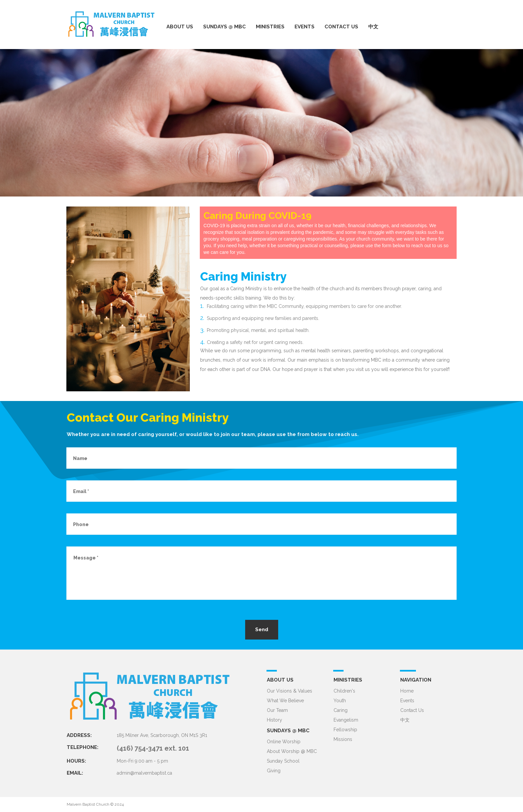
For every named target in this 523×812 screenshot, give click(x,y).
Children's (344, 691)
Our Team (277, 710)
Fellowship (345, 730)
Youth (340, 701)
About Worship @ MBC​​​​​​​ (292, 751)
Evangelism (346, 720)
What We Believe (285, 701)
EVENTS (305, 27)
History (275, 720)
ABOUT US (180, 27)
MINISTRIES (270, 27)
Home (407, 691)
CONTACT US (341, 27)
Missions (343, 739)
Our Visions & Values (290, 691)
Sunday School (283, 761)
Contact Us (412, 710)
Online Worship (284, 742)
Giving (274, 771)
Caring (341, 710)
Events (407, 701)
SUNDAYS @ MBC (224, 27)
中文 (373, 27)
